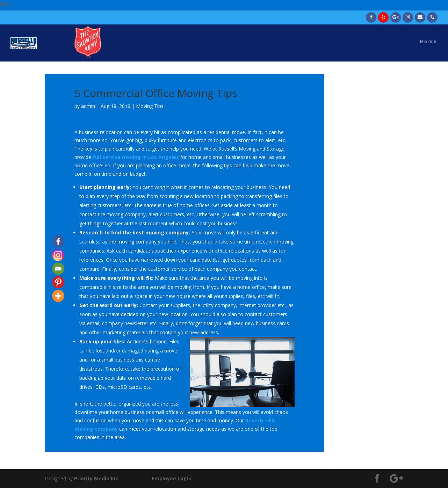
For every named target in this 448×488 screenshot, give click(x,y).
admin (88, 106)
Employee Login (172, 478)
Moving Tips (150, 106)
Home (429, 45)
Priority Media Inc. (96, 478)
